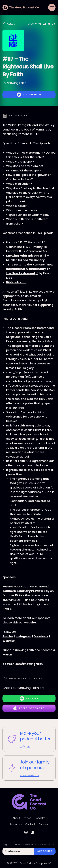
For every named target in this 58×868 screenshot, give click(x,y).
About (16, 818)
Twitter (8, 636)
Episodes (40, 818)
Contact (30, 824)
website (30, 622)
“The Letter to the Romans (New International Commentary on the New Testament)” (30, 269)
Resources (16, 824)
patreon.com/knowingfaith (23, 664)
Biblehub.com (16, 282)
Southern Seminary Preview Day (26, 591)
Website (9, 641)
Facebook (41, 636)
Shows (27, 818)
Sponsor (44, 824)
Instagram (23, 636)
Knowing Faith (16, 83)
